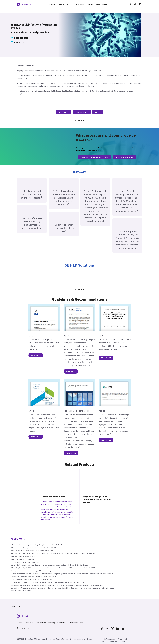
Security (123, 639)
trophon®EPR (82, 112)
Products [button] (52, 4)
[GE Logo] (25, 4)
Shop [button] (98, 4)
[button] (130, 6)
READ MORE (36, 355)
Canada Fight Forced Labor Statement (72, 620)
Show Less (80, 120)
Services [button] (61, 4)
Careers (19, 620)
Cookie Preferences (108, 636)
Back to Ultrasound (27, 11)
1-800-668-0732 (20, 38)
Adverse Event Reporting (45, 620)
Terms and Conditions (109, 639)
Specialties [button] (80, 4)
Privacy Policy (123, 636)
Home (18, 11)
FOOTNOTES (18, 536)
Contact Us (18, 42)
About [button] (105, 4)
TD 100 (98, 112)
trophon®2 (63, 112)
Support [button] (70, 4)
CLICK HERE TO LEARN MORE (95, 157)
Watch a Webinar (124, 157)
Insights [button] (90, 4)
